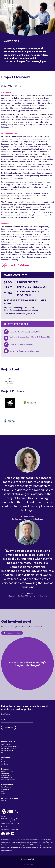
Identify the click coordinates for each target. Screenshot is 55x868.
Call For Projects (6, 744)
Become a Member (12, 633)
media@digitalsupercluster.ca (11, 829)
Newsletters (5, 773)
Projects (4, 801)
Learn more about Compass (21, 345)
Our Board (5, 764)
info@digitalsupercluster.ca (10, 823)
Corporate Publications (9, 780)
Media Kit (4, 793)
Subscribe (8, 727)
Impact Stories (6, 775)
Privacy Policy (27, 864)
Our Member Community (9, 748)
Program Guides (7, 778)
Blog (3, 791)
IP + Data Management (9, 746)
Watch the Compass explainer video (25, 351)
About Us (4, 760)
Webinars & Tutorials (8, 771)
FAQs (3, 752)
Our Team (4, 762)
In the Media (5, 789)
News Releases (6, 787)
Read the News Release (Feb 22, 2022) (25, 332)
